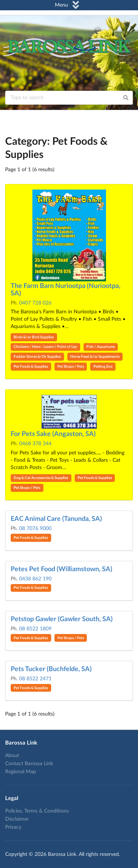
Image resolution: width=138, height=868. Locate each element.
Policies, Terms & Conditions (37, 811)
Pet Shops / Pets (71, 367)
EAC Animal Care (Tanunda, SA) (56, 519)
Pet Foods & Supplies (31, 367)
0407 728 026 (35, 303)
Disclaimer (17, 819)
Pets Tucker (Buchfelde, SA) (51, 669)
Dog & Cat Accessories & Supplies (41, 478)
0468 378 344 (35, 444)
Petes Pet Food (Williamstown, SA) (61, 569)
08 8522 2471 (35, 679)
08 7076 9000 (35, 529)
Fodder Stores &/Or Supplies (37, 357)
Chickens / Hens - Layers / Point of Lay (45, 347)
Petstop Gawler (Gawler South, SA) (62, 619)
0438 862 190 (35, 579)
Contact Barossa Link (29, 764)
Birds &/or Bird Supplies (34, 337)
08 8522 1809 (35, 629)
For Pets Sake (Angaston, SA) (53, 434)
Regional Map (21, 772)
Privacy (13, 827)
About (12, 756)
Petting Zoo (103, 367)
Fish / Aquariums (101, 347)
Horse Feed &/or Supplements (95, 357)
